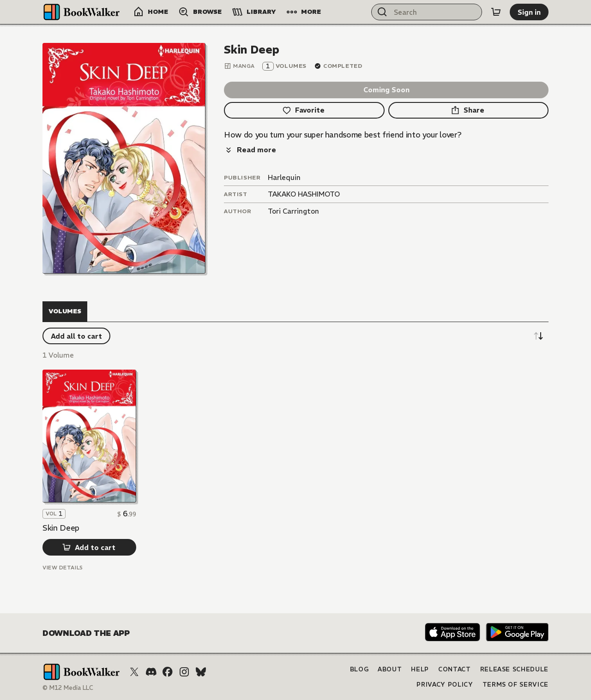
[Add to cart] (89, 547)
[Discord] (151, 672)
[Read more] (250, 150)
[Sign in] (529, 12)
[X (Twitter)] (134, 672)
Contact (455, 669)
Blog (359, 669)
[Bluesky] (201, 672)
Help (420, 669)
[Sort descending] (538, 336)
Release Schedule (514, 669)
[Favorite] (304, 110)
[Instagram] (184, 672)
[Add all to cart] (76, 336)
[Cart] (496, 12)
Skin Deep (61, 528)
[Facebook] (168, 672)
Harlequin (284, 177)
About (390, 669)
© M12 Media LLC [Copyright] (68, 688)
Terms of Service (516, 685)
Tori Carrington (293, 211)
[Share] (469, 110)
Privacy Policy (445, 685)
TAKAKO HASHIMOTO (304, 194)
